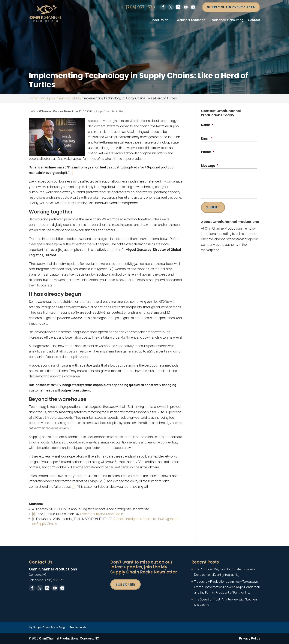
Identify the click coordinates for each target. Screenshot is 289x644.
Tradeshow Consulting (227, 21)
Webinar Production (191, 21)
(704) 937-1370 (136, 7)
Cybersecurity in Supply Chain (102, 514)
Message (210, 166)
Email (207, 138)
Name (207, 125)
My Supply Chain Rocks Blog (108, 111)
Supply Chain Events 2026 (230, 7)
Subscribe (125, 584)
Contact (254, 21)
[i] (34, 514)
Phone (208, 152)
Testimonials (78, 627)
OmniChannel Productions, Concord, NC (69, 638)
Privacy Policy (250, 638)
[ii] (74, 487)
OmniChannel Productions (52, 111)
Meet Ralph (160, 21)
